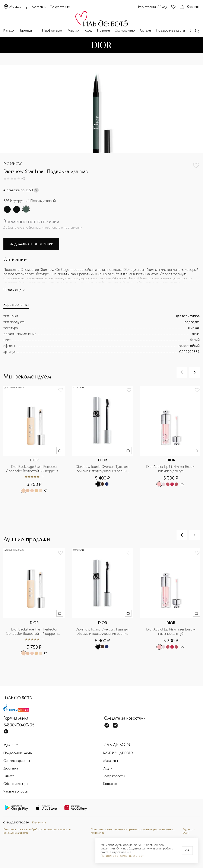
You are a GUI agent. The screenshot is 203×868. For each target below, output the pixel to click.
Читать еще (14, 290)
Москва (12, 7)
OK (187, 851)
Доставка (11, 769)
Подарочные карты (170, 31)
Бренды (26, 31)
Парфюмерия (52, 31)
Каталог (9, 31)
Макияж (74, 31)
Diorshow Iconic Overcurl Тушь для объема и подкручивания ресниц (103, 469)
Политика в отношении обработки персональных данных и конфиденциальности (37, 831)
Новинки (104, 31)
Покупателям (60, 7)
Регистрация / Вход (153, 7)
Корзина (189, 7)
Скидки (145, 31)
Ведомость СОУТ (189, 831)
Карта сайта (39, 823)
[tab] (16, 306)
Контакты (110, 784)
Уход (88, 31)
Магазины (39, 7)
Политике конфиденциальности (123, 856)
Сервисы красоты (17, 761)
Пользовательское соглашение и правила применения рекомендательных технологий (133, 831)
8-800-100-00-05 (19, 725)
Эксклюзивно (125, 31)
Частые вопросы (16, 792)
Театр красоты (114, 776)
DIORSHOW (13, 164)
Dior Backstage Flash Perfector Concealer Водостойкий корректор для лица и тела (34, 469)
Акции (108, 769)
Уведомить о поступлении (31, 244)
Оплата (9, 776)
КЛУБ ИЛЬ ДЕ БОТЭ (118, 753)
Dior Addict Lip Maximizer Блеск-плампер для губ (171, 469)
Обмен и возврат (17, 784)
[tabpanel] (101, 334)
